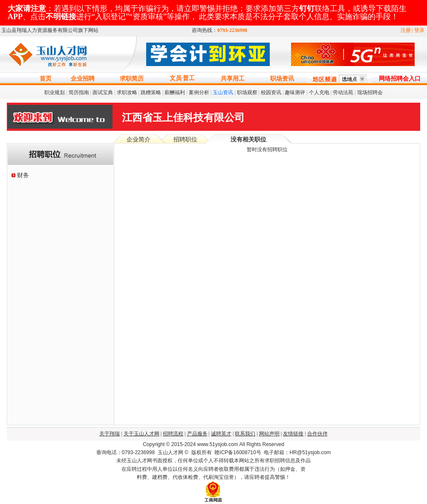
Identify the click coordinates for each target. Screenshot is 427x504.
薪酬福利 (175, 92)
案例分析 (199, 92)
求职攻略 (127, 92)
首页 (46, 79)
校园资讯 (271, 92)
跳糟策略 (151, 92)
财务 (23, 175)
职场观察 (247, 92)
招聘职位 (185, 140)
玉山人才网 (170, 452)
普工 (189, 78)
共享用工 (233, 79)
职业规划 (55, 92)
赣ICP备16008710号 (238, 452)
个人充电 (319, 92)
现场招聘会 (370, 92)
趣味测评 (295, 92)
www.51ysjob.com (218, 444)
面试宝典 (103, 92)
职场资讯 (282, 79)
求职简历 (132, 79)
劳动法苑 (343, 92)
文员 (176, 78)
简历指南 (79, 92)
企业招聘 (83, 79)
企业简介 (138, 140)
